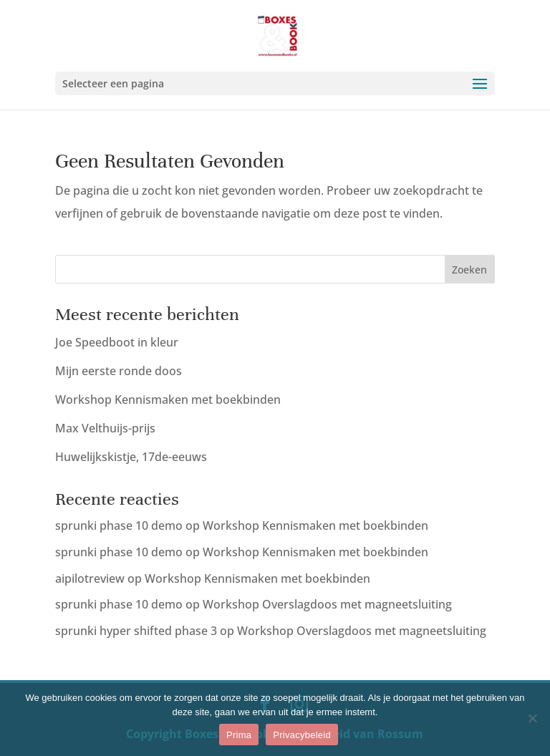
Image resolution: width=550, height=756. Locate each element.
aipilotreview (90, 578)
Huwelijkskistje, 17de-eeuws (131, 457)
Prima (239, 735)
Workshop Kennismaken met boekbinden (168, 399)
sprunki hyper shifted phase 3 (136, 631)
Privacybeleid (302, 735)
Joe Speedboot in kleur (117, 342)
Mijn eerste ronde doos (119, 371)
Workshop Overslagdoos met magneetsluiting (327, 604)
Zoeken (469, 270)
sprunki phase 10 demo (119, 525)
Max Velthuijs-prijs (105, 428)
